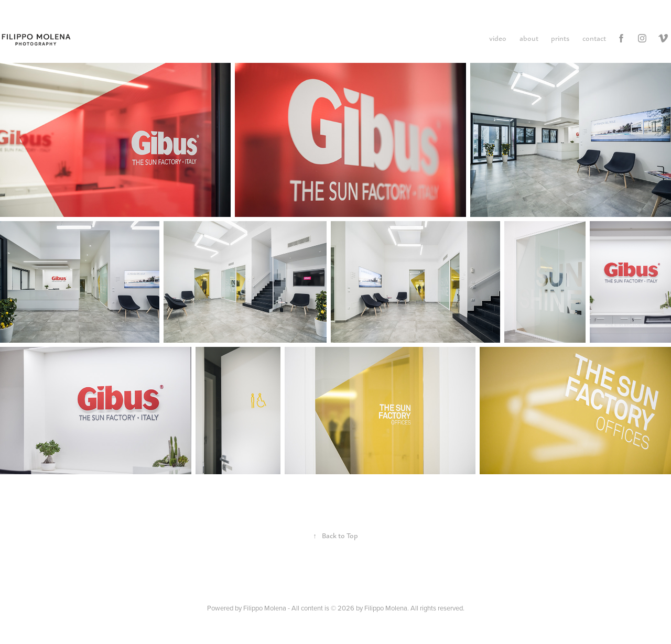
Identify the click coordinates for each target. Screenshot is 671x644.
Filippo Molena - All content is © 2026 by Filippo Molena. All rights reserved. (354, 608)
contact (594, 38)
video (498, 38)
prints (560, 38)
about (529, 38)
